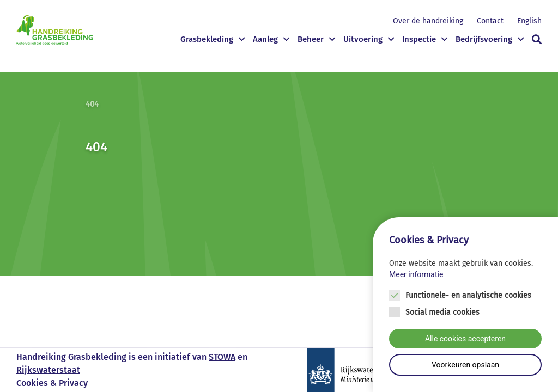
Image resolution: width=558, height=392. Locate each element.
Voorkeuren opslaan (465, 365)
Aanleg (265, 39)
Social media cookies (442, 312)
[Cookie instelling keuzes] (465, 305)
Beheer (311, 39)
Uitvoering (363, 39)
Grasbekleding (207, 39)
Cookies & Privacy (52, 383)
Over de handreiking (428, 21)
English (529, 21)
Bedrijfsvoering (484, 39)
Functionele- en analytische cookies (468, 295)
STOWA (222, 357)
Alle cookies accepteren (465, 339)
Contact (490, 21)
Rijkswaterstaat (48, 370)
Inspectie (419, 39)
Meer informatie (416, 274)
